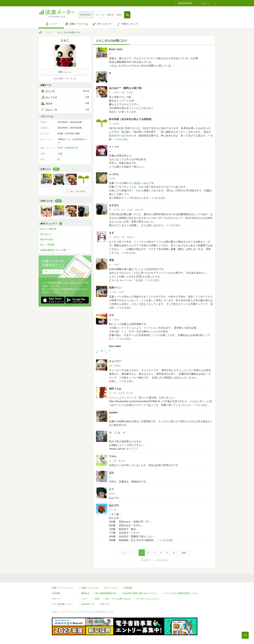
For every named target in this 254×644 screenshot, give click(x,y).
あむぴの (114, 505)
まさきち (114, 205)
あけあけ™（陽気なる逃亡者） (126, 88)
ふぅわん (114, 174)
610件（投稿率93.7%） (69, 148)
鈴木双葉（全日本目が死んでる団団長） (131, 119)
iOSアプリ (105, 604)
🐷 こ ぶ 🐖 (117, 432)
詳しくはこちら (53, 271)
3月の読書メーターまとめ (65, 78)
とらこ (49, 32)
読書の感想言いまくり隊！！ (55, 250)
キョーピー (115, 361)
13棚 (60, 154)
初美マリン (115, 288)
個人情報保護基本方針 (106, 593)
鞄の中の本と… (48, 239)
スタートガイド (111, 588)
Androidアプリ (88, 604)
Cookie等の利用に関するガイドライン (140, 593)
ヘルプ (84, 599)
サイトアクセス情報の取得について (181, 593)
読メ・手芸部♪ (48, 245)
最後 (184, 553)
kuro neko (115, 346)
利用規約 (128, 588)
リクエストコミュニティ (148, 599)
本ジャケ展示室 (48, 229)
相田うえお (115, 389)
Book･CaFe (116, 49)
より (111, 489)
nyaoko (113, 412)
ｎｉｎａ (114, 147)
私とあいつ (46, 234)
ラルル (113, 456)
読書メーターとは (90, 588)
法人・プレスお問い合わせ (118, 599)
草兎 (111, 260)
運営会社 (85, 593)
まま (113, 233)
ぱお (111, 473)
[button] (127, 15)
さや (111, 315)
